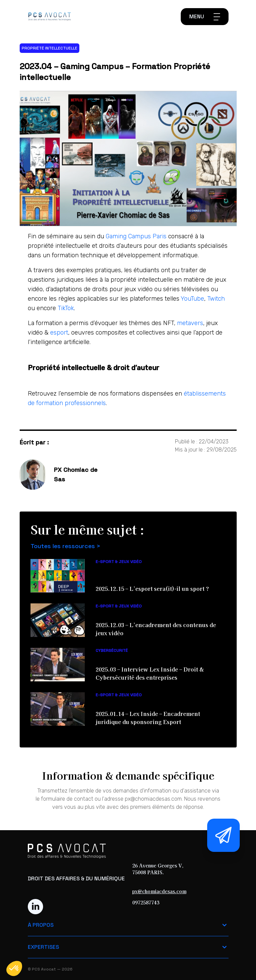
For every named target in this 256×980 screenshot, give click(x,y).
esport (59, 333)
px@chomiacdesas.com (159, 891)
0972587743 (146, 902)
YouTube (192, 299)
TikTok (66, 308)
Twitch (216, 299)
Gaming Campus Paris (137, 236)
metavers (190, 323)
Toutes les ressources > (65, 546)
